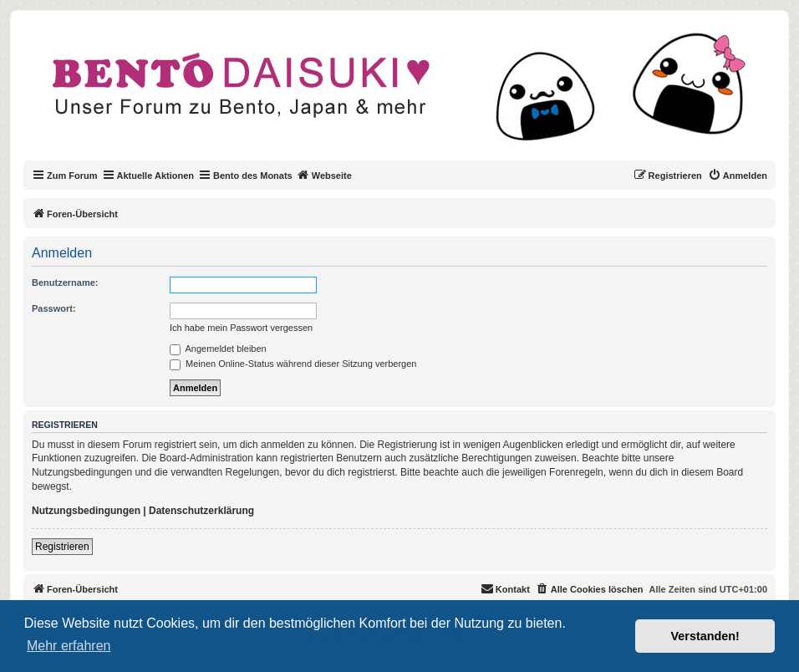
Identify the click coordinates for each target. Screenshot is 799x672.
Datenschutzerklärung (201, 511)
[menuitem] (738, 176)
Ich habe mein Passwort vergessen (241, 328)
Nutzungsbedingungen (86, 511)
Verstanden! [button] (705, 636)
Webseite (324, 175)
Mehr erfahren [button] (69, 646)
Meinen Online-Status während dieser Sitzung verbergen (293, 364)
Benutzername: (65, 283)
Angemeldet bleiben (218, 349)
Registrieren (62, 547)
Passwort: (54, 308)
